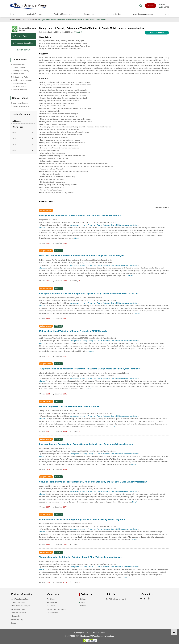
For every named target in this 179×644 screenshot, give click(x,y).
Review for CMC (24, 50)
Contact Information (20, 90)
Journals (18, 20)
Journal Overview (19, 67)
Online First (18, 127)
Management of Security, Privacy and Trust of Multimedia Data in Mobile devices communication (72, 20)
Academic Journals (34, 14)
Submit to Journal (157, 33)
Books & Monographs (63, 14)
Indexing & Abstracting (21, 71)
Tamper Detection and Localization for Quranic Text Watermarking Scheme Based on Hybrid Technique (89, 369)
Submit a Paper (20, 36)
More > (77, 238)
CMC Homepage (19, 64)
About (167, 14)
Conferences (89, 14)
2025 (14, 139)
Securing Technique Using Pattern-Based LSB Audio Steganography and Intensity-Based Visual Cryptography (93, 482)
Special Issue (32, 20)
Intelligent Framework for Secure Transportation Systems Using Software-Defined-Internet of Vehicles (89, 293)
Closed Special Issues (21, 106)
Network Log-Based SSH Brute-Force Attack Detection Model (69, 406)
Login (163, 4)
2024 (14, 144)
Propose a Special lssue (23, 43)
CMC (24, 20)
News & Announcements (143, 14)
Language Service (113, 14)
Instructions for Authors (21, 77)
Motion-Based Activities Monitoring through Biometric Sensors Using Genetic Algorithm (82, 520)
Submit (151, 6)
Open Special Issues (20, 103)
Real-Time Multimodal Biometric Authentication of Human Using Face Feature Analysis (82, 256)
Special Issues (20, 98)
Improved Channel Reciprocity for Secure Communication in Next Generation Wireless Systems (86, 444)
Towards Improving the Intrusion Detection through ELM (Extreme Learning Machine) (81, 557)
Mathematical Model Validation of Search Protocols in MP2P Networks (73, 331)
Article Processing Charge (22, 80)
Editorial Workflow (20, 83)
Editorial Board (18, 74)
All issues (17, 121)
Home (12, 14)
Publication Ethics (19, 87)
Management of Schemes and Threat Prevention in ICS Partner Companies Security (80, 215)
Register (164, 7)
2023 (14, 150)
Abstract (42, 228)
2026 (14, 133)
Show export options (162, 208)
